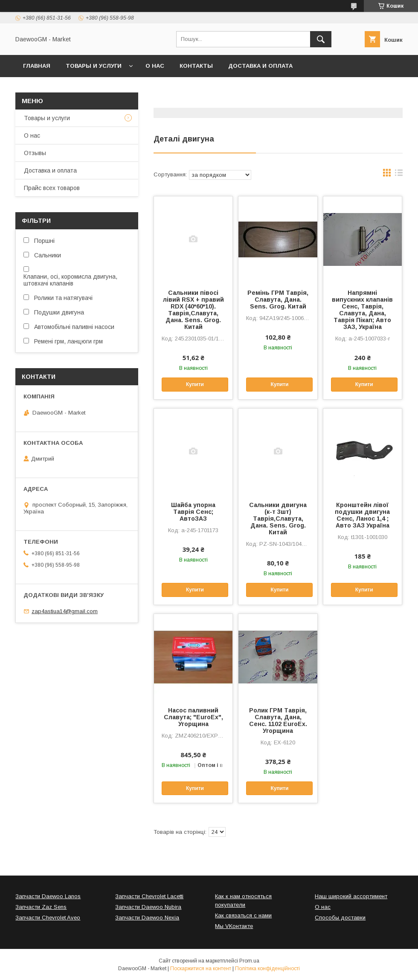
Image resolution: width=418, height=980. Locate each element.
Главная (37, 66)
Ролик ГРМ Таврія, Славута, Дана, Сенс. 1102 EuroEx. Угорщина (278, 721)
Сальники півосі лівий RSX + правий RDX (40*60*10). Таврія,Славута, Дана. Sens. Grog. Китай (193, 310)
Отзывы (35, 153)
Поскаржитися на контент (201, 968)
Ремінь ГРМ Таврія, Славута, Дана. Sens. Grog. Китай (278, 300)
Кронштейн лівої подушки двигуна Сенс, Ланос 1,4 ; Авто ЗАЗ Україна (362, 515)
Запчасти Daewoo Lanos (48, 896)
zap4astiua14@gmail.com (65, 611)
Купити (195, 384)
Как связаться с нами (243, 915)
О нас (155, 66)
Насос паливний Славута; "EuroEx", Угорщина (193, 717)
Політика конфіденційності (267, 968)
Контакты (196, 66)
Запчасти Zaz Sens (41, 907)
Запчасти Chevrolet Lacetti (149, 896)
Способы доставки (340, 918)
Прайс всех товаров (52, 188)
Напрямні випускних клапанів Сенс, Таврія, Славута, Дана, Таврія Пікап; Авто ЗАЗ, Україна (362, 310)
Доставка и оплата (260, 66)
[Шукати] (321, 39)
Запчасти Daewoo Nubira (148, 907)
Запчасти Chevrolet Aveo (48, 918)
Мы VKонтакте (234, 926)
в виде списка (399, 175)
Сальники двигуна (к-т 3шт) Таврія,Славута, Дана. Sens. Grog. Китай (278, 519)
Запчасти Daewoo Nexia (147, 918)
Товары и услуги (94, 66)
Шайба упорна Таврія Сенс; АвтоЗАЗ (193, 512)
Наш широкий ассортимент (351, 896)
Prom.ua (249, 961)
